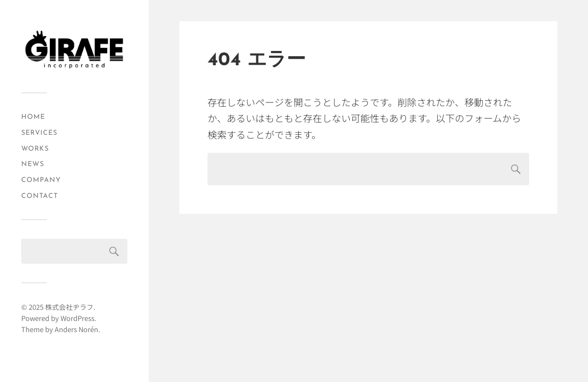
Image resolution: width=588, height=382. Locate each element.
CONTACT (40, 196)
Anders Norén (76, 329)
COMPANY (41, 180)
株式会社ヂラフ (69, 307)
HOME (33, 117)
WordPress (77, 318)
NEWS (33, 164)
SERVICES (39, 133)
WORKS (35, 149)
